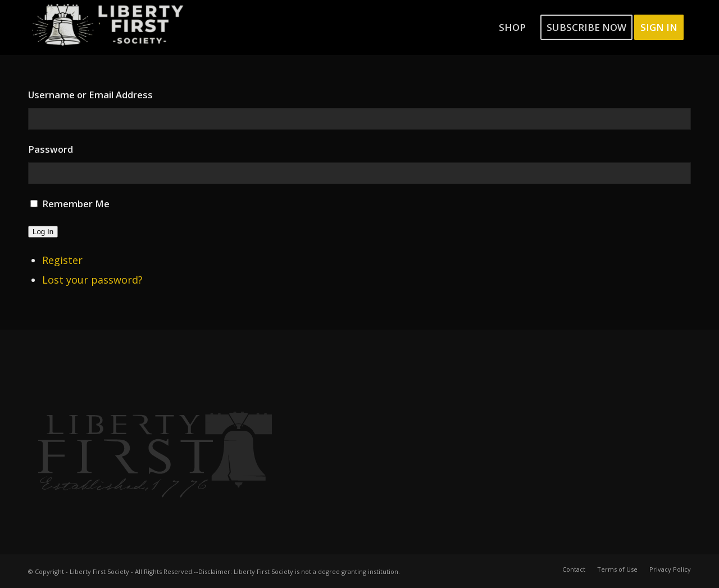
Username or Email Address (90, 95)
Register (62, 260)
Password (51, 149)
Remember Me (76, 204)
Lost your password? (92, 280)
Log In (43, 232)
